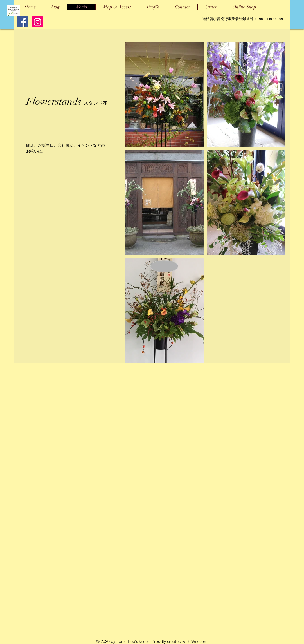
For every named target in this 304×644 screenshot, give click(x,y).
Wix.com (199, 641)
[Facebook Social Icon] (22, 22)
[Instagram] (38, 22)
